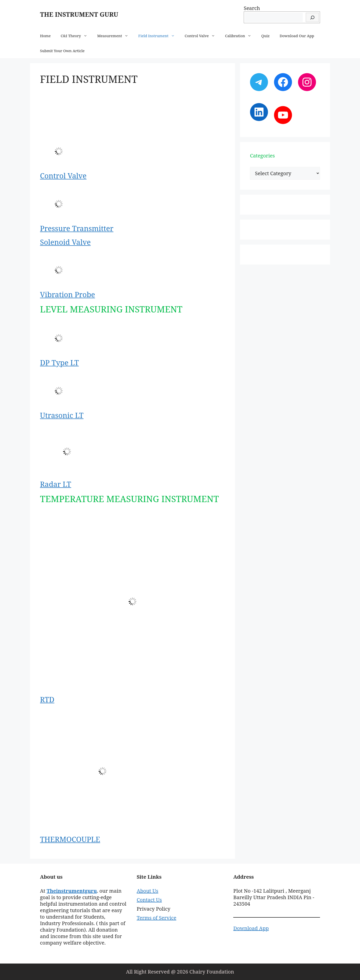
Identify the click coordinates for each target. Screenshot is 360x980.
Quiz (265, 36)
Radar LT (56, 484)
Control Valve (202, 36)
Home (45, 36)
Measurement (115, 36)
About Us (147, 891)
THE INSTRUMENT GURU (79, 14)
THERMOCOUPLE (70, 839)
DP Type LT (59, 362)
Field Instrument (159, 36)
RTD (47, 699)
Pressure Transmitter (77, 228)
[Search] (312, 17)
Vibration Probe (67, 294)
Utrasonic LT (62, 415)
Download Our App (297, 36)
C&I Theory (76, 36)
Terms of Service (156, 918)
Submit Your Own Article (62, 51)
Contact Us (149, 900)
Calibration (241, 36)
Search (252, 8)
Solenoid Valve (65, 242)
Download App (251, 928)
